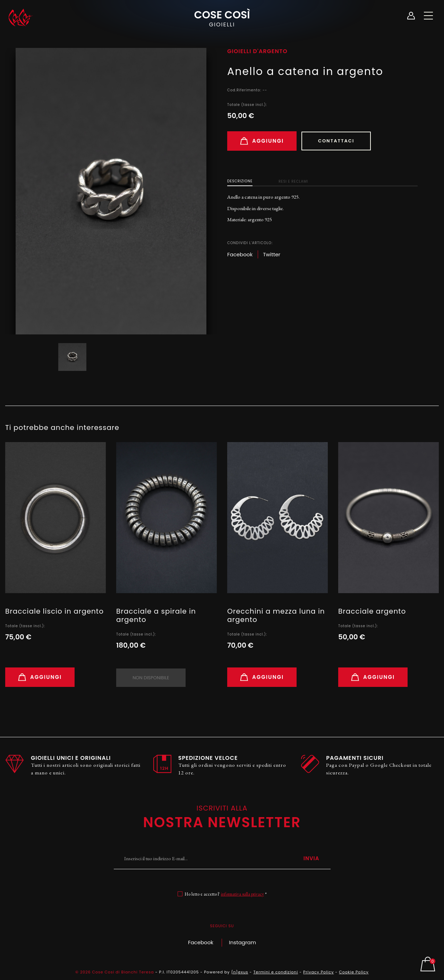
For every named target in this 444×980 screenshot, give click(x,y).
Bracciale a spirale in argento (156, 615)
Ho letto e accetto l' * (226, 894)
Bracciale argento (372, 611)
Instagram (242, 942)
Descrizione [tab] (240, 181)
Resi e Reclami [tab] (293, 181)
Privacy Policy (318, 972)
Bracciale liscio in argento (54, 611)
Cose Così (222, 18)
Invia (311, 858)
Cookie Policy (354, 972)
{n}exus (240, 972)
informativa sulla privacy (242, 894)
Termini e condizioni (276, 972)
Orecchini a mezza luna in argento (276, 615)
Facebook (201, 942)
